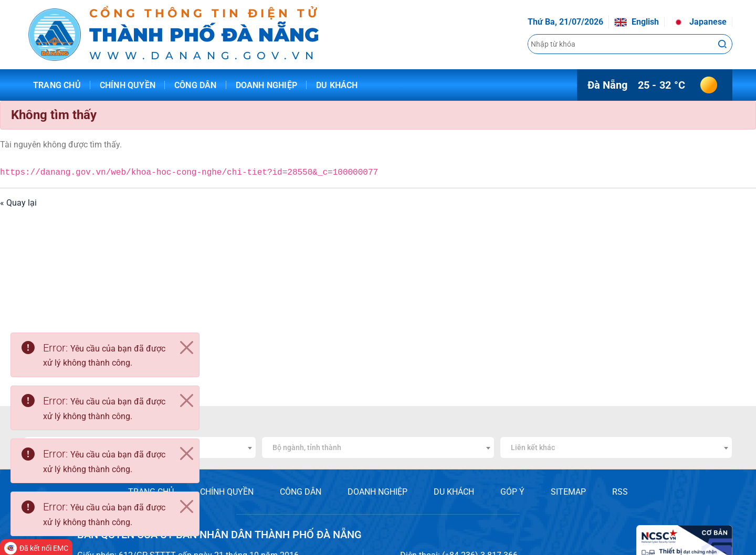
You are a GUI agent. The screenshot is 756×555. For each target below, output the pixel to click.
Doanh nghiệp (266, 85)
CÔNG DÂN (301, 492)
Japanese (699, 22)
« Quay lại (18, 203)
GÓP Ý (512, 492)
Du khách (337, 85)
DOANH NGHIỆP (377, 492)
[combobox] (378, 447)
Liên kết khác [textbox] (533, 447)
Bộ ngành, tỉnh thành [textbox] (307, 447)
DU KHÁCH (454, 492)
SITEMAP (568, 492)
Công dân (196, 85)
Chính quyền (128, 85)
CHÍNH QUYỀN (227, 492)
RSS (620, 492)
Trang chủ (57, 85)
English (637, 22)
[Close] (186, 348)
